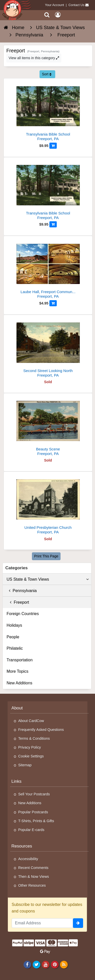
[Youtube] (45, 964)
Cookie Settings (31, 756)
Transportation (20, 660)
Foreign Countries (23, 614)
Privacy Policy (30, 747)
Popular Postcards (33, 812)
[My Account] (58, 15)
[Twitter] (36, 964)
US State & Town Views (48, 579)
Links (16, 781)
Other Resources (32, 885)
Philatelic (15, 648)
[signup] (78, 923)
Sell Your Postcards (34, 794)
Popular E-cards (31, 830)
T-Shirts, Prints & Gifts (36, 821)
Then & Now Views (34, 877)
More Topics (17, 671)
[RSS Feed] (64, 964)
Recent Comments (33, 868)
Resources (22, 846)
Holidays (14, 625)
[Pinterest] (55, 964)
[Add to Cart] (53, 146)
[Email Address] (42, 923)
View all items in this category (34, 58)
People (13, 637)
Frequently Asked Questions (41, 730)
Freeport (18, 602)
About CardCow (31, 721)
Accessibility (28, 859)
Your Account (55, 5)
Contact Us (76, 5)
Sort (47, 74)
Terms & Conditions (34, 738)
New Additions (19, 683)
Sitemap (25, 765)
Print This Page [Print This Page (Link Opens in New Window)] (46, 556)
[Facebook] (27, 964)
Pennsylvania (22, 591)
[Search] (47, 15)
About (17, 708)
